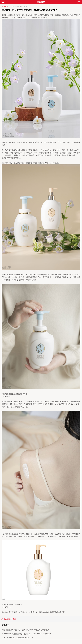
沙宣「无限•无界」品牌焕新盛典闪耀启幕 (17, 638)
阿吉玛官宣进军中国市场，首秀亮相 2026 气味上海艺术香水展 (25, 630)
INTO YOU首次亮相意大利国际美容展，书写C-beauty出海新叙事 (26, 634)
